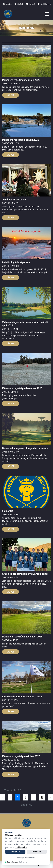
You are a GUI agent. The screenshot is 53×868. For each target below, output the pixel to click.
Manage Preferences (26, 858)
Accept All (15, 852)
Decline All (37, 852)
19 (42, 797)
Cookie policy (21, 847)
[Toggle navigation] (47, 14)
